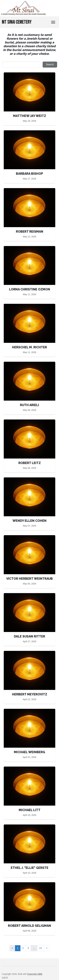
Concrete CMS (35, 974)
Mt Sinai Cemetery (17, 22)
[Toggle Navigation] (53, 22)
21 (41, 948)
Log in (5, 977)
